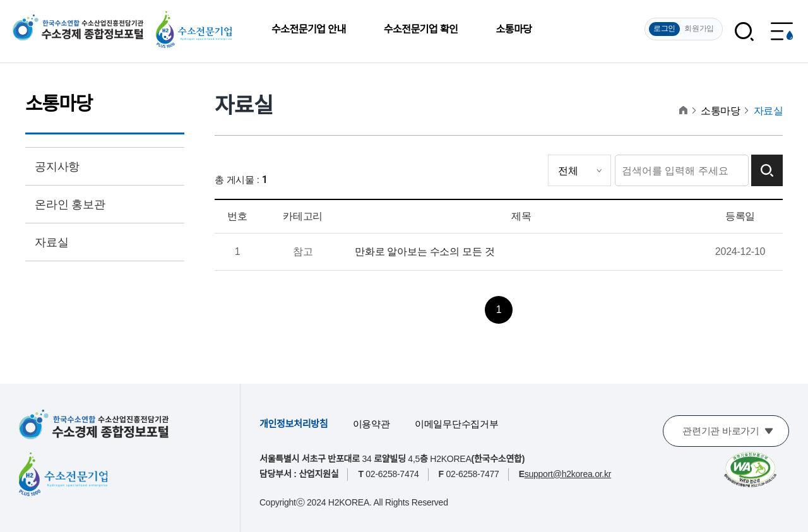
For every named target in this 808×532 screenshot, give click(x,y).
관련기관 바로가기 (721, 431)
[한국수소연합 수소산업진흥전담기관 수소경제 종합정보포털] (94, 424)
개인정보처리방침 (294, 424)
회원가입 (699, 28)
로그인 (664, 28)
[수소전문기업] (63, 474)
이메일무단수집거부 (457, 424)
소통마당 (514, 29)
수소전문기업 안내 (309, 29)
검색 (767, 170)
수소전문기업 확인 (421, 29)
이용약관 (371, 424)
